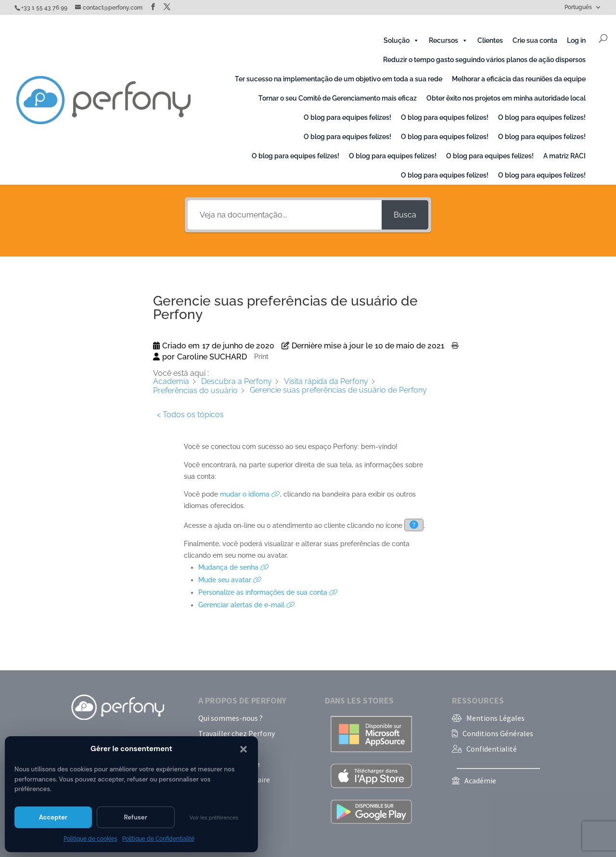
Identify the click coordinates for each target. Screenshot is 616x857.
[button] (244, 749)
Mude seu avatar (230, 580)
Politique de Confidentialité (158, 839)
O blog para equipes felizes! (347, 117)
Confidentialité (492, 749)
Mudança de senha (234, 567)
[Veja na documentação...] (285, 215)
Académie (480, 780)
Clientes (490, 40)
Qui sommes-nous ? (231, 718)
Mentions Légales (495, 718)
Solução (401, 40)
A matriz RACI (565, 156)
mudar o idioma (250, 494)
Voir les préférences (214, 818)
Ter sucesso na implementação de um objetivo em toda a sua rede (339, 79)
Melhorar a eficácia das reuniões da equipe (519, 79)
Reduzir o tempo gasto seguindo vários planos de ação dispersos (484, 60)
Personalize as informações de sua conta (268, 592)
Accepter (53, 817)
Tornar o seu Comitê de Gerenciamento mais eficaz (338, 98)
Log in (576, 40)
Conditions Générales (498, 733)
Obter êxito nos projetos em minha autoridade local (506, 98)
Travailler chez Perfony (237, 733)
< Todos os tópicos (190, 415)
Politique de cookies (90, 839)
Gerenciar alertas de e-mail (247, 605)
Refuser (135, 817)
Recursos (448, 40)
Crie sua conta (535, 40)
